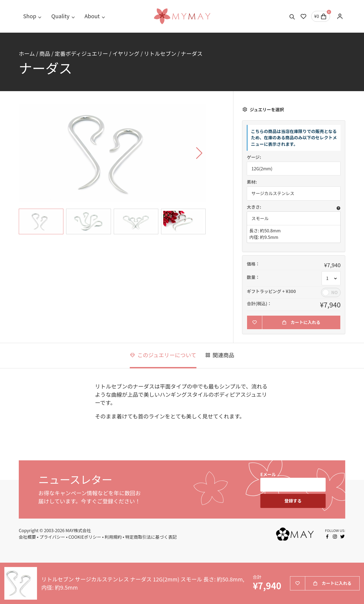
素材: (252, 182)
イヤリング (126, 53)
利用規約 (113, 537)
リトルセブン (160, 53)
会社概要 (27, 537)
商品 (45, 53)
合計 (257, 577)
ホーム (27, 53)
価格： (253, 264)
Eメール (268, 474)
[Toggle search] (292, 16)
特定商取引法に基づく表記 (151, 537)
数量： (253, 277)
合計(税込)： (259, 304)
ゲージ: (254, 157)
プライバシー (52, 537)
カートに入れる (301, 322)
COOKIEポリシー (85, 537)
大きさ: (254, 207)
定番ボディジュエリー (81, 53)
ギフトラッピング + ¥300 (271, 291)
